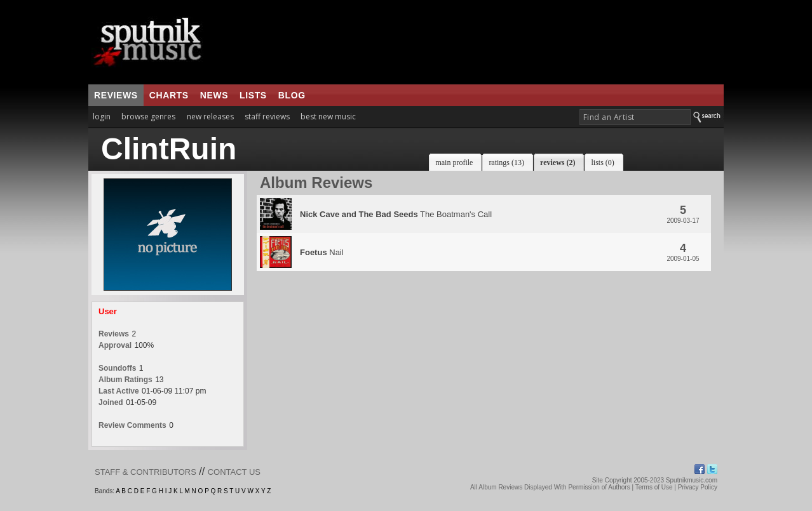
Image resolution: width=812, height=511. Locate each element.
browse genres (148, 116)
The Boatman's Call (396, 214)
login (102, 116)
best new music (328, 116)
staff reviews (267, 116)
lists (253, 95)
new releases (210, 116)
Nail (322, 252)
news (214, 95)
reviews (116, 95)
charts (169, 95)
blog (292, 95)
